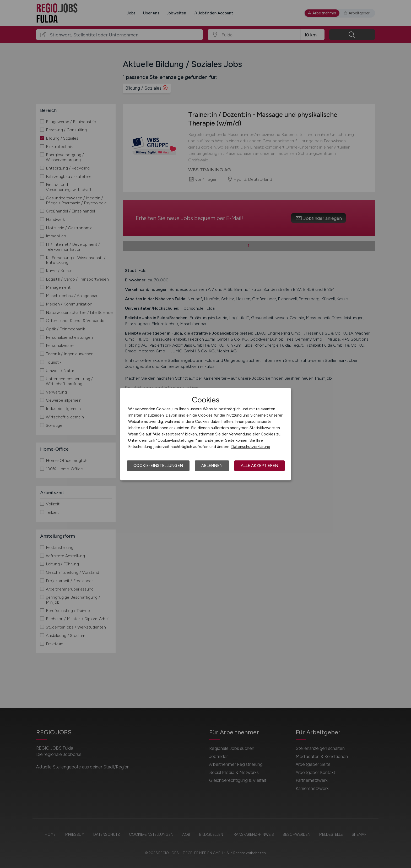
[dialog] (206, 434)
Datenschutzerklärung (251, 447)
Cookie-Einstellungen (158, 466)
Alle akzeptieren (259, 466)
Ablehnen (212, 466)
